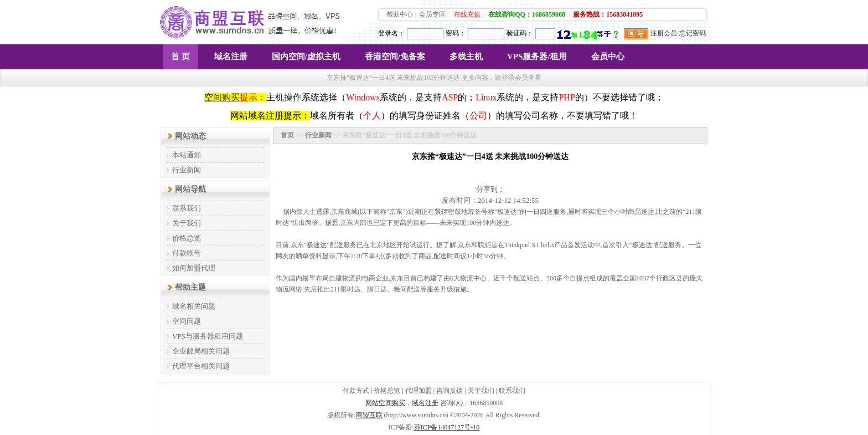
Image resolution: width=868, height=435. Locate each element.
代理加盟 (418, 391)
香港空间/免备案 (395, 57)
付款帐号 (187, 253)
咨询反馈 (449, 391)
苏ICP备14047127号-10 (447, 427)
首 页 (180, 57)
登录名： (391, 33)
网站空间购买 (385, 403)
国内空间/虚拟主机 (306, 57)
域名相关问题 (194, 306)
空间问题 (187, 321)
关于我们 (187, 223)
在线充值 (467, 14)
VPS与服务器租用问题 (208, 336)
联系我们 (187, 208)
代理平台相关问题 (201, 366)
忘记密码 (693, 33)
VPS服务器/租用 (537, 57)
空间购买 (222, 97)
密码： (456, 33)
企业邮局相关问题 (201, 351)
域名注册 (231, 57)
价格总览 (187, 238)
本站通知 (187, 155)
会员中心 (608, 57)
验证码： (520, 33)
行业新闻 (187, 170)
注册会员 (664, 33)
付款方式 (356, 391)
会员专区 (432, 14)
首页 (287, 135)
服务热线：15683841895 (608, 14)
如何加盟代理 (194, 268)
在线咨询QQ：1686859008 (527, 14)
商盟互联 (369, 415)
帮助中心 (400, 14)
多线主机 (466, 57)
